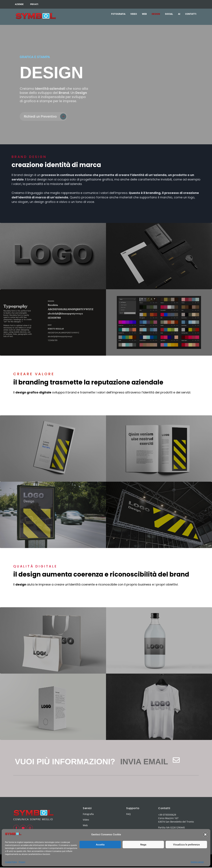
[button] (205, 834)
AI (179, 14)
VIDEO (134, 14)
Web (85, 826)
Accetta (100, 845)
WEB (144, 14)
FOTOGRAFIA (118, 14)
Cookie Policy (11, 862)
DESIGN (156, 14)
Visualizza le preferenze (186, 845)
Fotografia (88, 814)
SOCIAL (169, 14)
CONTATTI (191, 14)
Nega (143, 845)
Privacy (22, 862)
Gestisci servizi (197, 862)
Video (86, 820)
